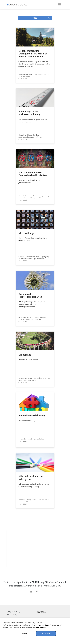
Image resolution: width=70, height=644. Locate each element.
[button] (35, 18)
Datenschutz (41, 613)
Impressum (41, 611)
